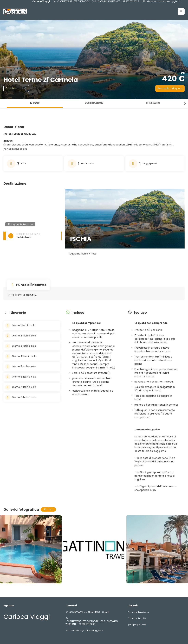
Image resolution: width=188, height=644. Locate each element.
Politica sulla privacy (138, 612)
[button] (181, 11)
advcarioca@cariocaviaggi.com (163, 1)
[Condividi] (16, 88)
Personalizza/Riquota (170, 88)
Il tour (35, 103)
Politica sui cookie (137, 618)
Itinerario (153, 103)
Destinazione (94, 103)
